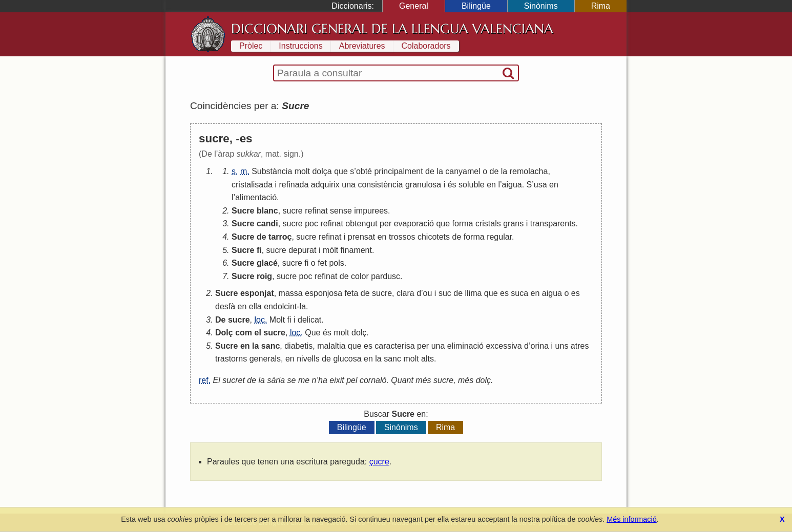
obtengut (361, 224)
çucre (379, 462)
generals (265, 359)
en (491, 185)
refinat (316, 211)
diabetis (298, 346)
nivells (308, 359)
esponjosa (324, 293)
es (504, 293)
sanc (270, 346)
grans (513, 224)
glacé (267, 263)
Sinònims (541, 6)
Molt (277, 320)
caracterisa (394, 346)
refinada (294, 185)
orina (540, 346)
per (385, 224)
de (430, 171)
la (440, 171)
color (360, 276)
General (414, 6)
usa (540, 185)
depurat (302, 250)
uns (562, 346)
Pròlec (251, 46)
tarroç (280, 237)
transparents (553, 224)
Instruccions (300, 46)
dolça (322, 171)
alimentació (256, 197)
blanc (267, 211)
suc (445, 293)
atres (580, 346)
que (341, 171)
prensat (361, 237)
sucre (293, 211)
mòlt (330, 250)
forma (463, 224)
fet (322, 263)
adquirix (325, 185)
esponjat (257, 293)
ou (428, 293)
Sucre (243, 211)
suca (519, 293)
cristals (488, 224)
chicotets (434, 237)
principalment (398, 171)
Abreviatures (362, 46)
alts (428, 359)
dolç (359, 333)
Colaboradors (426, 46)
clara (405, 293)
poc (311, 224)
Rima (601, 6)
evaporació (414, 224)
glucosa (347, 359)
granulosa (423, 185)
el (257, 333)
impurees (371, 211)
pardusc (385, 276)
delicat (309, 320)
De (220, 320)
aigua (512, 185)
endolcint (280, 306)
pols (336, 263)
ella (255, 306)
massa (291, 293)
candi (267, 224)
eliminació (465, 346)
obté (364, 171)
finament (356, 250)
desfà (225, 306)
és (452, 185)
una (349, 185)
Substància (272, 171)
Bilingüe (476, 6)
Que (312, 333)
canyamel (463, 171)
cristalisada (252, 185)
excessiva (504, 346)
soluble (472, 185)
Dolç (224, 333)
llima (473, 293)
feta (352, 293)
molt (302, 171)
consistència (380, 185)
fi (259, 250)
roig (264, 276)
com (244, 333)
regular (499, 237)
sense (341, 211)
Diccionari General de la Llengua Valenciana (392, 29)
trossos (402, 237)
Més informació (632, 519)
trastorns (231, 359)
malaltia (331, 346)
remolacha (529, 171)
